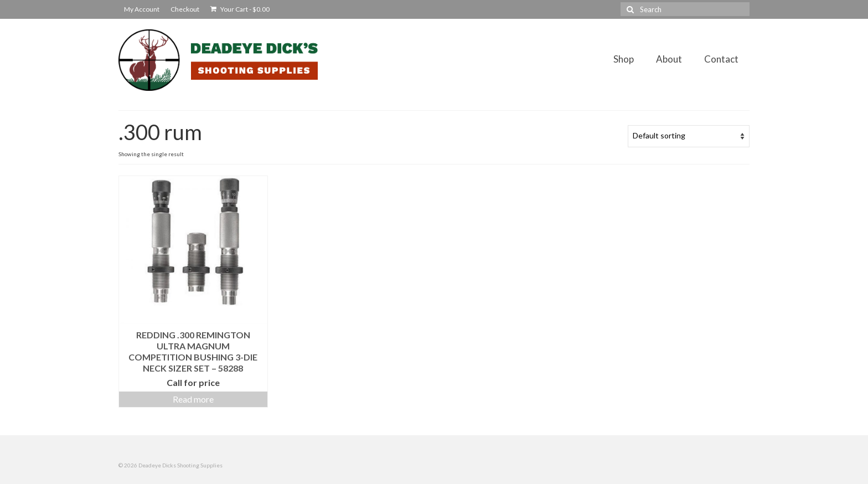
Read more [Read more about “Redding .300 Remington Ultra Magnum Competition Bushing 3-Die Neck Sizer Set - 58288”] (193, 399)
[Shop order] (689, 136)
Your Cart (240, 9)
